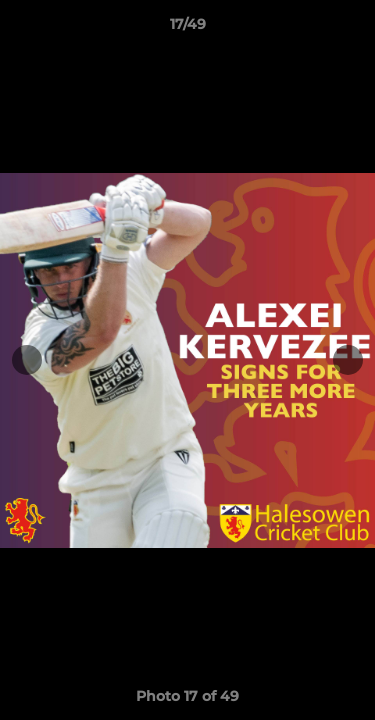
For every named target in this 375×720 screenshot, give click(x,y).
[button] (351, 29)
